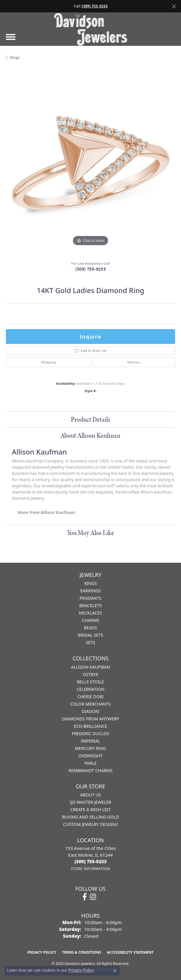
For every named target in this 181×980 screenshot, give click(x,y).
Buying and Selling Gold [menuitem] (90, 817)
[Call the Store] (90, 861)
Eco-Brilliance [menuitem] (90, 726)
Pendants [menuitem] (91, 598)
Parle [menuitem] (91, 763)
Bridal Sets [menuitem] (91, 635)
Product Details (90, 419)
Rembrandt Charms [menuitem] (90, 770)
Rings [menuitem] (90, 583)
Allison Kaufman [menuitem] (90, 667)
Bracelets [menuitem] (91, 605)
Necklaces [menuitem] (90, 613)
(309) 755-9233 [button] (94, 6)
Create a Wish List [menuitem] (91, 810)
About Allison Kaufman (90, 435)
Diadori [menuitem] (90, 711)
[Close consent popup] (115, 971)
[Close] (174, 6)
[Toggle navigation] (11, 37)
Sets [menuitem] (91, 642)
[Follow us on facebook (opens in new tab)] (85, 897)
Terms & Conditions (81, 952)
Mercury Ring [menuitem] (91, 748)
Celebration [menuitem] (90, 689)
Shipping (48, 362)
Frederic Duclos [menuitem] (90, 734)
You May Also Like (90, 533)
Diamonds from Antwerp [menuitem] (91, 719)
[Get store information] (90, 869)
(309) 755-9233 (91, 269)
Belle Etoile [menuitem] (91, 682)
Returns (134, 362)
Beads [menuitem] (90, 628)
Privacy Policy (42, 952)
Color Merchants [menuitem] (90, 704)
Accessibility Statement (130, 952)
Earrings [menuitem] (90, 591)
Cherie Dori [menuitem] (90, 697)
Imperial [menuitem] (90, 741)
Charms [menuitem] (90, 620)
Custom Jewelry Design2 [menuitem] (91, 824)
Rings (15, 58)
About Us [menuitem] (90, 795)
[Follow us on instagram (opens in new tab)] (93, 897)
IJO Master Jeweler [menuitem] (90, 802)
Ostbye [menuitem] (90, 674)
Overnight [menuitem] (91, 756)
